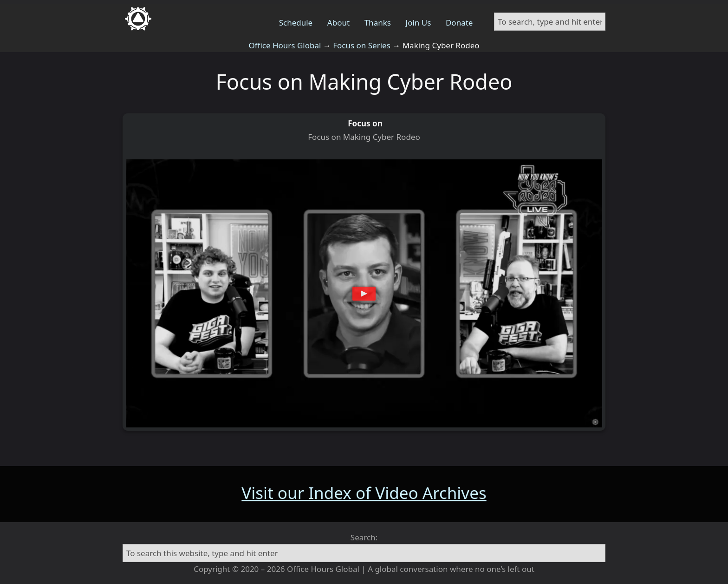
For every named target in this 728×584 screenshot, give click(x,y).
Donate (459, 23)
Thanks (378, 23)
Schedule (296, 23)
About (338, 23)
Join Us (419, 23)
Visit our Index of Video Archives (364, 493)
